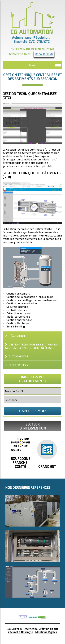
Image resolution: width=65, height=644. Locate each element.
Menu (32, 65)
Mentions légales (46, 632)
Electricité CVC (18, 365)
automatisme (17, 356)
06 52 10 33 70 (44, 54)
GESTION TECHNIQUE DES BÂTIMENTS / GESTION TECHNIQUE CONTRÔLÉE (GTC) (32, 346)
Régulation (15, 336)
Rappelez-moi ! (33, 411)
